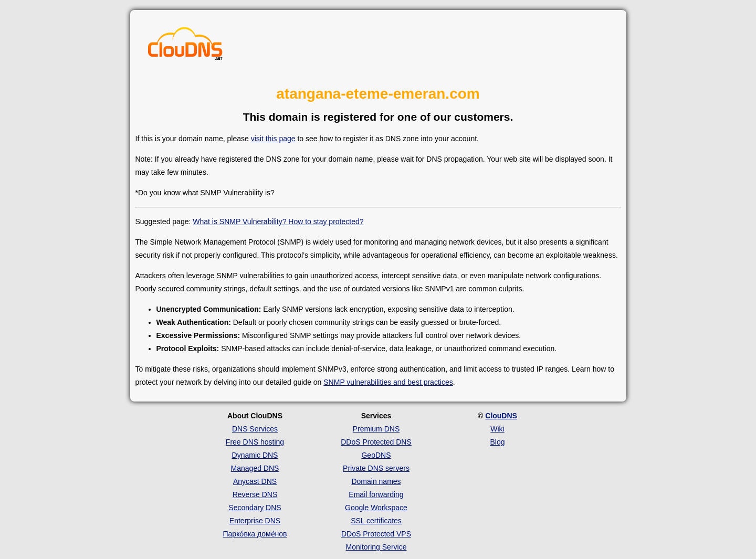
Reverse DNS (255, 494)
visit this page (273, 139)
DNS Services (255, 429)
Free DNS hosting (255, 442)
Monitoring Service (376, 547)
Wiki (497, 429)
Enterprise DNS (255, 521)
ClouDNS (501, 416)
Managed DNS (255, 468)
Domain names (376, 481)
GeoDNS (376, 455)
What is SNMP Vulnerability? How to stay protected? (278, 222)
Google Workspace (376, 508)
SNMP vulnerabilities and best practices (388, 382)
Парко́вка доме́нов (255, 534)
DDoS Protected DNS (376, 442)
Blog (497, 442)
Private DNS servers (376, 468)
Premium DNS (376, 429)
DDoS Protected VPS (376, 534)
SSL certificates (376, 521)
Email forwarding (376, 494)
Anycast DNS (255, 481)
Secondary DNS (255, 508)
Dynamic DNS (255, 455)
